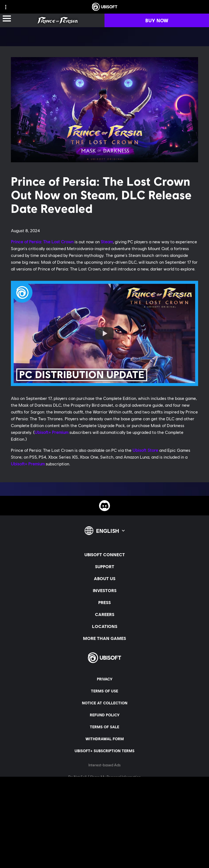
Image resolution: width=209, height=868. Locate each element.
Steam (107, 242)
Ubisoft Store (145, 450)
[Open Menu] (7, 19)
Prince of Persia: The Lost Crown (42, 242)
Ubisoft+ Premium (51, 432)
